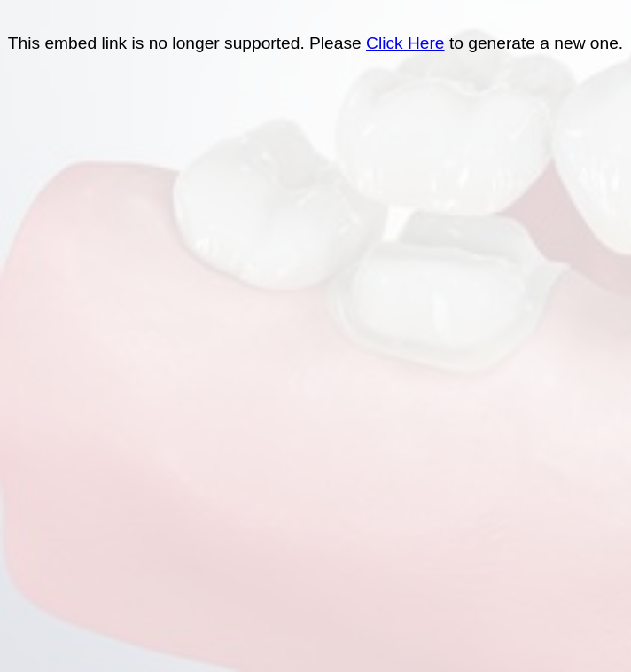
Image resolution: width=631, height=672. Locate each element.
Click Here (405, 43)
